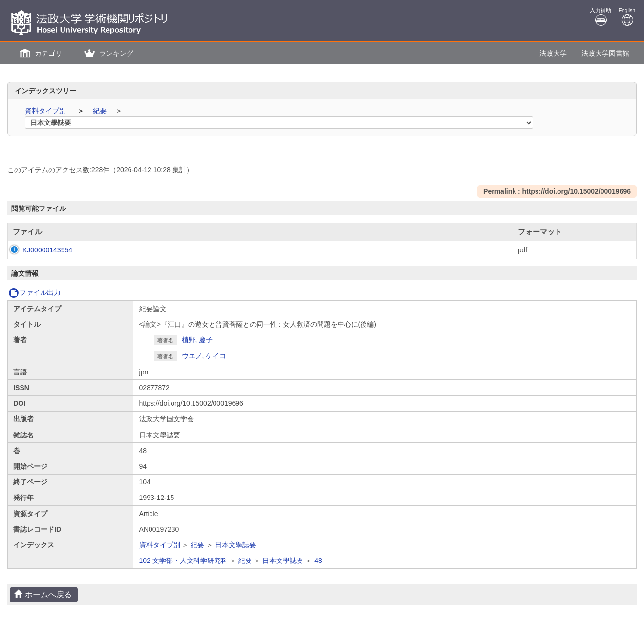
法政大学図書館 (605, 53)
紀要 (101, 111)
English (627, 17)
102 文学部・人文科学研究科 (183, 561)
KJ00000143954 (38, 250)
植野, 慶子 (197, 340)
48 (318, 561)
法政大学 (553, 53)
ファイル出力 (34, 292)
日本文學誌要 (236, 545)
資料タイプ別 (46, 111)
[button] (40, 53)
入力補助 (601, 17)
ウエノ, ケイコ (204, 356)
